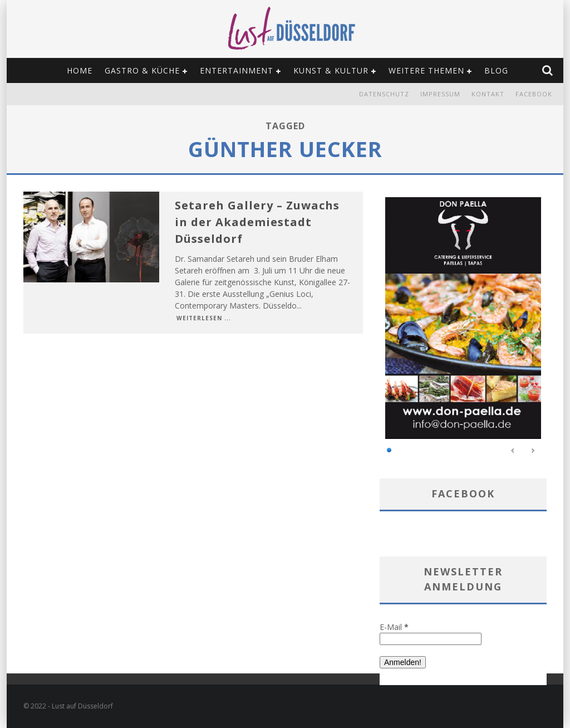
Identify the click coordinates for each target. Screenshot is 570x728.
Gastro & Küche (142, 70)
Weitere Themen (426, 70)
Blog (496, 70)
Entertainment (237, 70)
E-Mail (394, 627)
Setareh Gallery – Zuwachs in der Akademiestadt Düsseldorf (257, 222)
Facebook (534, 94)
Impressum (440, 94)
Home (80, 70)
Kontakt (488, 94)
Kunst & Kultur (331, 70)
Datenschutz (384, 94)
